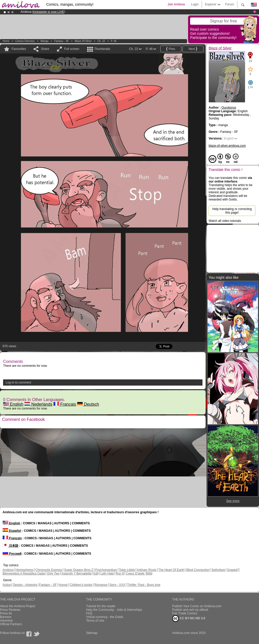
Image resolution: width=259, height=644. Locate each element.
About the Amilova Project (18, 606)
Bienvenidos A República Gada (24, 573)
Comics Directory (25, 41)
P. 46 (114, 41)
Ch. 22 (101, 41)
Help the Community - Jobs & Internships (114, 610)
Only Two (53, 573)
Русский (12, 554)
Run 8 (120, 573)
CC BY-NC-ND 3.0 (189, 619)
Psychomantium (106, 570)
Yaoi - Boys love (149, 585)
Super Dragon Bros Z (78, 570)
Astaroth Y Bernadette (77, 573)
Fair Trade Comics (185, 613)
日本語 (10, 546)
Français (65, 404)
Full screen (72, 49)
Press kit (6, 613)
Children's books (81, 585)
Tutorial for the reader (101, 606)
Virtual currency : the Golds (105, 617)
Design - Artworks (25, 585)
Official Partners (11, 624)
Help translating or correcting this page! (232, 211)
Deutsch (88, 404)
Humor (63, 585)
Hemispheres (25, 570)
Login (195, 4)
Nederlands (38, 404)
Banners (6, 617)
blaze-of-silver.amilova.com (227, 146)
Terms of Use (95, 621)
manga (45, 41)
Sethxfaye (218, 570)
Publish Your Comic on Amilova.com (197, 606)
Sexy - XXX (117, 585)
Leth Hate (107, 573)
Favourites (19, 49)
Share (45, 49)
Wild (149, 573)
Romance (101, 585)
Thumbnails (102, 49)
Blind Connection (198, 570)
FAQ (89, 613)
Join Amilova (176, 4)
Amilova (8, 570)
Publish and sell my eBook (190, 610)
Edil (96, 573)
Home (6, 41)
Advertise (6, 621)
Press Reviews (10, 610)
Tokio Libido (127, 570)
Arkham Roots (147, 570)
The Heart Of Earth (171, 570)
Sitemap (92, 633)
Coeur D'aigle (136, 573)
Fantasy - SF (62, 41)
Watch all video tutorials (225, 221)
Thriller (132, 585)
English (13, 404)
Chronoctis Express (49, 570)
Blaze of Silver (84, 41)
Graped (232, 570)
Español (12, 531)
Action (7, 585)
